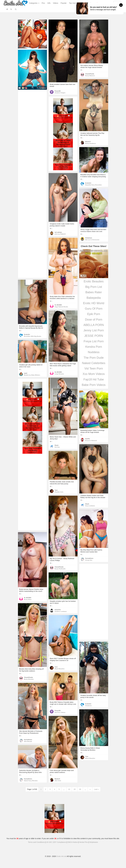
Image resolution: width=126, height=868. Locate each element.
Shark (57, 445)
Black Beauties (60, 669)
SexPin (88, 439)
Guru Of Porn (94, 309)
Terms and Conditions (36, 842)
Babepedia (94, 298)
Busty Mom (28, 599)
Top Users (73, 3)
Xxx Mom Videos (94, 374)
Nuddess (94, 352)
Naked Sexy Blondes (31, 781)
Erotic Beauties (94, 281)
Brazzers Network (91, 441)
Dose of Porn (94, 319)
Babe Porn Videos (94, 385)
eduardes (58, 610)
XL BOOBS (58, 305)
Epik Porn (94, 314)
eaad (26, 373)
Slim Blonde (28, 741)
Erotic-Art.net (61, 856)
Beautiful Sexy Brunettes (94, 185)
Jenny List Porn (94, 330)
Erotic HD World (94, 303)
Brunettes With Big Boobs (33, 336)
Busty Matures (90, 76)
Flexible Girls (59, 492)
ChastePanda (90, 74)
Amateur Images (60, 93)
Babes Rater (94, 292)
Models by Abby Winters (32, 375)
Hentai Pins (84, 842)
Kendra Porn (94, 347)
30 (80, 789)
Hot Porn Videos (60, 712)
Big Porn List (94, 287)
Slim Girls (58, 781)
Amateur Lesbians (61, 611)
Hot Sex (57, 447)
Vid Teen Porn (94, 368)
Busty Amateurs (91, 143)
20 (75, 789)
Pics (43, 3)
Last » (96, 789)
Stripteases (94, 842)
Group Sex (89, 560)
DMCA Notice (73, 842)
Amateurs (88, 706)
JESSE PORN (94, 336)
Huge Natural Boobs (61, 307)
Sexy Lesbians (90, 506)
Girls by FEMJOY (60, 234)
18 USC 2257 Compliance (56, 842)
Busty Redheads (60, 569)
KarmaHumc (89, 558)
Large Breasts (59, 374)
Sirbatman (89, 238)
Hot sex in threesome (92, 240)
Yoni (56, 490)
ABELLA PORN (94, 325)
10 (69, 789)
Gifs (49, 3)
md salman (58, 232)
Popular (64, 3)
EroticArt (88, 183)
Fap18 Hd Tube (94, 379)
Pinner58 (58, 91)
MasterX (88, 142)
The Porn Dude (94, 358)
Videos (56, 3)
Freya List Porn (94, 341)
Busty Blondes (29, 679)
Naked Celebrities (94, 363)
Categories (34, 3)
